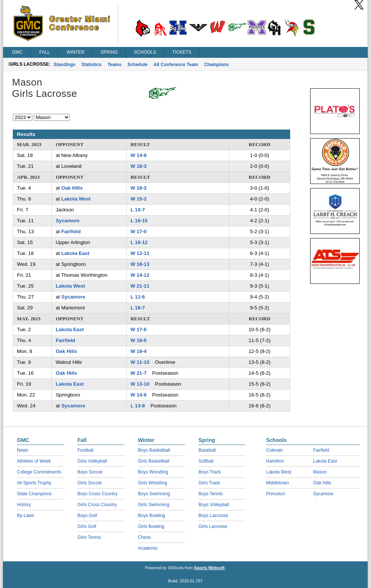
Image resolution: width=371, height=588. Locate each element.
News (23, 450)
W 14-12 (140, 275)
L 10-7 (138, 210)
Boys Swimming (154, 494)
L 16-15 (139, 221)
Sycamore (68, 221)
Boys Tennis (210, 494)
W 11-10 (140, 362)
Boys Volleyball (214, 505)
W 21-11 (140, 286)
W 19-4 (139, 351)
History (24, 505)
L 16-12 (139, 242)
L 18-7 (138, 308)
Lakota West (76, 199)
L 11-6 (138, 297)
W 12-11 (140, 253)
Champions (216, 65)
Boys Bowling (151, 516)
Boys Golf (87, 516)
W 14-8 (139, 155)
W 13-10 (140, 384)
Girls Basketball (154, 461)
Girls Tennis (89, 537)
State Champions (34, 494)
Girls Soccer (90, 483)
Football (86, 450)
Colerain (275, 450)
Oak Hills (72, 188)
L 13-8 (138, 406)
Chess (144, 537)
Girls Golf (87, 526)
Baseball (207, 450)
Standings (65, 65)
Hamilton (275, 461)
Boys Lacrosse (213, 516)
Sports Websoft (209, 568)
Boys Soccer (90, 472)
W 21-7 (139, 373)
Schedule (137, 65)
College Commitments (39, 472)
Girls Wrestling (153, 483)
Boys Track (210, 472)
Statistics (92, 65)
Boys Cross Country (98, 494)
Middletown (278, 483)
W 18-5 (139, 340)
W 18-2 (139, 188)
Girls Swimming (154, 505)
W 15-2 (139, 199)
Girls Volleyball (92, 461)
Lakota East (75, 253)
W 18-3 (139, 166)
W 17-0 (139, 231)
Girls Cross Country (97, 505)
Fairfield (71, 231)
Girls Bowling (151, 526)
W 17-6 (139, 329)
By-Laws (26, 516)
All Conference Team (176, 65)
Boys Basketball (154, 450)
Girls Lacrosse (213, 526)
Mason (320, 472)
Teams (114, 65)
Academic (148, 548)
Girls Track (209, 483)
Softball (206, 461)
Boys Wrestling (153, 472)
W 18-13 (140, 264)
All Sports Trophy (34, 483)
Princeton (276, 494)
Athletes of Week (34, 461)
